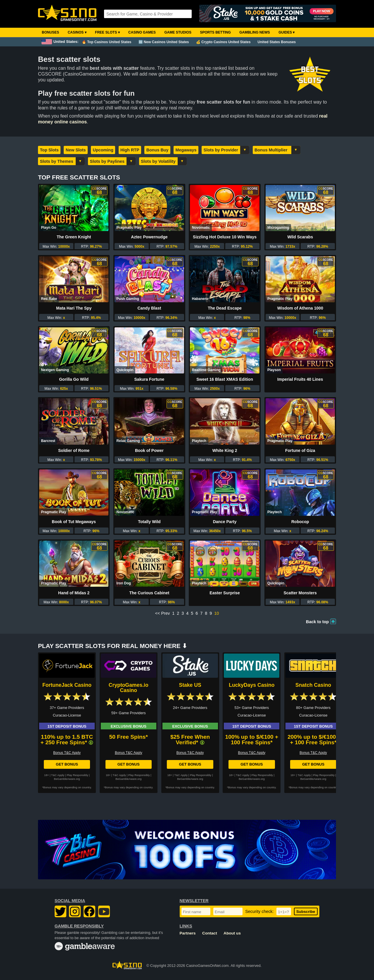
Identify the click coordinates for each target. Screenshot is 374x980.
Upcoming (103, 150)
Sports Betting (215, 32)
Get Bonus (67, 764)
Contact (210, 933)
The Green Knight (74, 237)
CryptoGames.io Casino (129, 688)
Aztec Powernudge (149, 237)
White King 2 (225, 450)
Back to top (317, 622)
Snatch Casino (313, 685)
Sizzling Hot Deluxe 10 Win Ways (225, 237)
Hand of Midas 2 (74, 593)
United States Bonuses (277, 42)
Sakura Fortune (149, 379)
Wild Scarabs (300, 237)
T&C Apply (58, 775)
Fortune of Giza (300, 450)
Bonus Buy (157, 150)
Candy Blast (149, 308)
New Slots (76, 150)
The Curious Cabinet (149, 593)
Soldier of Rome (74, 450)
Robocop (300, 522)
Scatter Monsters (300, 593)
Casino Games (142, 32)
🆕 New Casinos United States (164, 42)
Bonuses (50, 32)
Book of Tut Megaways (74, 522)
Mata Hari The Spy (74, 308)
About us (232, 933)
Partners (188, 933)
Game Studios (178, 32)
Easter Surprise (225, 593)
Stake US (190, 685)
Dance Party (225, 522)
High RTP (130, 150)
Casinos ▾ (77, 32)
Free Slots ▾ (107, 32)
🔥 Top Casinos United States (107, 42)
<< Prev (162, 613)
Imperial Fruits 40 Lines (300, 379)
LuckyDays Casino (252, 685)
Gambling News (255, 32)
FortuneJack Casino (67, 685)
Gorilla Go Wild (74, 379)
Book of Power (149, 450)
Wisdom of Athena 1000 (300, 308)
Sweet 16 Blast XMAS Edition (225, 379)
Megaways (186, 150)
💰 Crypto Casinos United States (223, 42)
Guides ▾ (286, 32)
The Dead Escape (225, 308)
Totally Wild (149, 522)
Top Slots (49, 150)
